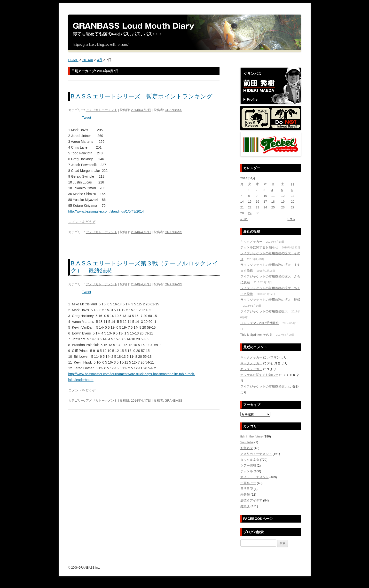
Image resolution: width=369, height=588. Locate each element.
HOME (73, 60)
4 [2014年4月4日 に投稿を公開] (272, 190)
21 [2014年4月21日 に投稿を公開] (242, 207)
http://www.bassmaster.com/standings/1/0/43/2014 (106, 211)
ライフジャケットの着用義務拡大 (264, 311)
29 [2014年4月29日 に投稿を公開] (250, 213)
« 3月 (244, 219)
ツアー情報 (248, 465)
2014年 (88, 60)
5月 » (291, 219)
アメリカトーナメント (102, 110)
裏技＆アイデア (251, 500)
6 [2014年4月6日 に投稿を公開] (292, 190)
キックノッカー (251, 242)
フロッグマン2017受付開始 (260, 323)
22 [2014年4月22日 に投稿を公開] (250, 207)
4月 (100, 60)
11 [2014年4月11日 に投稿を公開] (273, 196)
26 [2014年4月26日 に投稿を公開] (283, 207)
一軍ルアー (248, 483)
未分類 (245, 495)
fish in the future (252, 436)
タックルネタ (250, 460)
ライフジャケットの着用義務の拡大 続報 (270, 300)
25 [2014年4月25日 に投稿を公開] (273, 207)
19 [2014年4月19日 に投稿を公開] (283, 202)
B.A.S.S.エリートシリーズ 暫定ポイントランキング (142, 96)
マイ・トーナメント (255, 477)
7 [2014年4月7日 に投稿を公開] (241, 196)
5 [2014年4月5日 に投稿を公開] (282, 190)
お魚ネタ (247, 448)
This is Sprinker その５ (256, 335)
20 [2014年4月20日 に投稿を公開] (293, 202)
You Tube (247, 442)
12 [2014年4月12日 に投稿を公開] (283, 196)
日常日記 (247, 489)
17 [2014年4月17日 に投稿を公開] (265, 202)
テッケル (247, 471)
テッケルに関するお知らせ (259, 247)
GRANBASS (173, 110)
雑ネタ (245, 506)
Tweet (87, 118)
